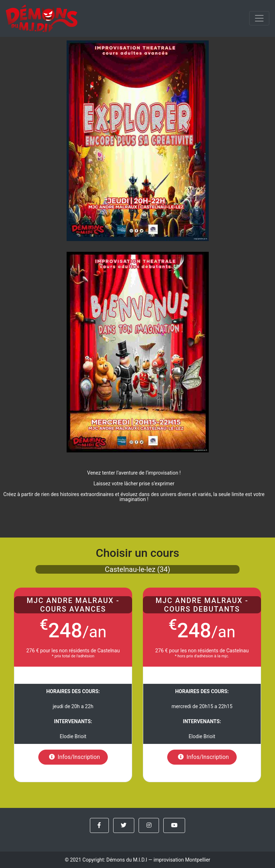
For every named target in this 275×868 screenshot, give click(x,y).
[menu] (259, 18)
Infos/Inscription (73, 757)
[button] (100, 825)
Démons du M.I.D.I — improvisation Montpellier (158, 860)
